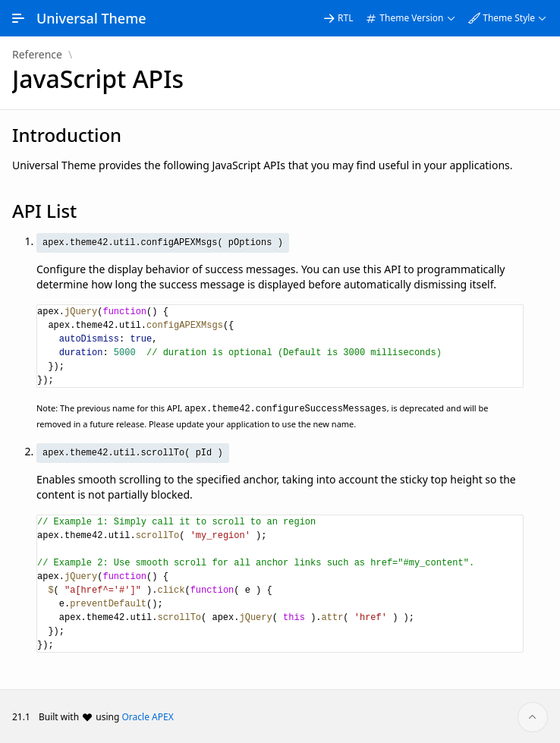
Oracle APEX (148, 715)
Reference (37, 55)
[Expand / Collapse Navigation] (18, 18)
